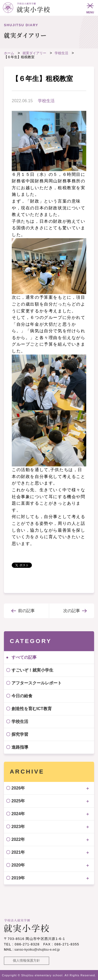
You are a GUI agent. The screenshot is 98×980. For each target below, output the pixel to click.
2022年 (18, 839)
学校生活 (46, 101)
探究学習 (20, 734)
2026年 (18, 788)
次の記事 (72, 611)
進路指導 (20, 747)
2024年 (18, 814)
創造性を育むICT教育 (32, 709)
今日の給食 (22, 696)
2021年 (18, 852)
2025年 (18, 801)
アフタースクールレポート (37, 683)
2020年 (18, 865)
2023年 (18, 827)
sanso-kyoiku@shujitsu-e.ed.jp (37, 949)
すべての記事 (24, 657)
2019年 (18, 878)
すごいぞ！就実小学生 (32, 670)
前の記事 (26, 611)
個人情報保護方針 (26, 960)
